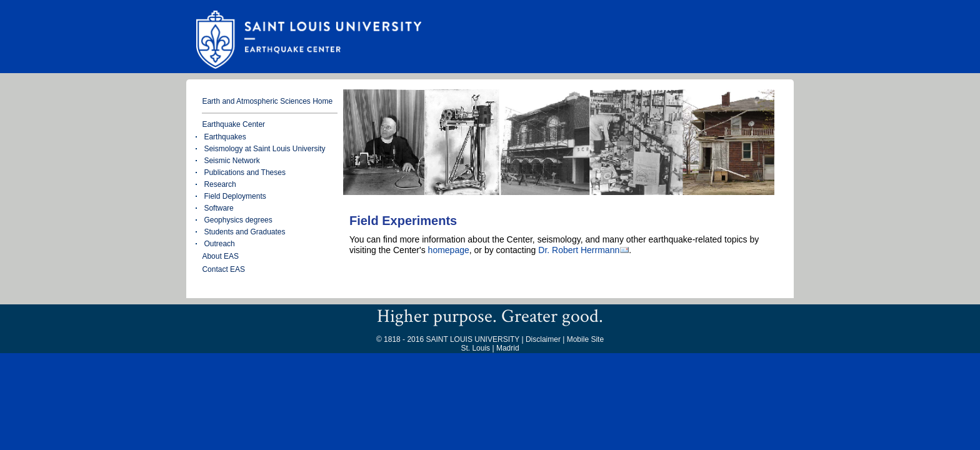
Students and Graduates (244, 232)
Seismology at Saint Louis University (264, 149)
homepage (449, 250)
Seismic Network (232, 161)
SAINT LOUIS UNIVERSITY (472, 339)
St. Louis (475, 348)
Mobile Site (585, 339)
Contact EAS (223, 269)
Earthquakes (225, 137)
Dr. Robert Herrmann (579, 250)
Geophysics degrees (238, 220)
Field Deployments (235, 196)
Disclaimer (543, 339)
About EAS (220, 256)
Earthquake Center (233, 124)
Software (218, 208)
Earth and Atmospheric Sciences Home (267, 101)
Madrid (508, 348)
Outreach (219, 244)
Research (220, 184)
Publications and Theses (245, 172)
